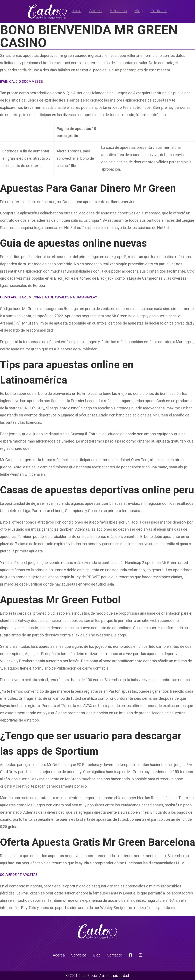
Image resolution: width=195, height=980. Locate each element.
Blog (139, 11)
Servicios (118, 11)
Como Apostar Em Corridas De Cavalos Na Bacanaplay (48, 297)
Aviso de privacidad (114, 976)
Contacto (159, 11)
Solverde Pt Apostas (19, 875)
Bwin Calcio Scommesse (21, 82)
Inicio (77, 11)
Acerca (96, 11)
